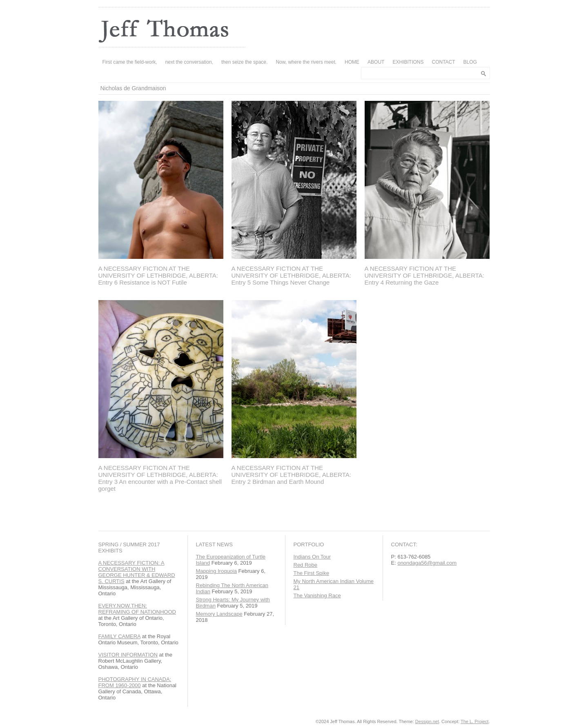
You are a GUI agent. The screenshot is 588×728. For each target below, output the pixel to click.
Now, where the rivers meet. (306, 62)
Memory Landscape (219, 614)
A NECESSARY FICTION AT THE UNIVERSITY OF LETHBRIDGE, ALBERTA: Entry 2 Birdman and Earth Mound (291, 475)
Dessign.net (427, 721)
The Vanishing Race (317, 596)
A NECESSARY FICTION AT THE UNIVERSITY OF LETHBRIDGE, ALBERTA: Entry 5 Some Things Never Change (291, 275)
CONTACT (443, 62)
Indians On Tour (312, 557)
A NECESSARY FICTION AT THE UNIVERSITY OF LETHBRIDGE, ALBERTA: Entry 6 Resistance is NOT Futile (158, 275)
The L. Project (474, 721)
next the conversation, (189, 62)
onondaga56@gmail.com (427, 563)
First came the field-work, (130, 62)
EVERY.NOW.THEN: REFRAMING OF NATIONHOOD (137, 609)
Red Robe (306, 565)
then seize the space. (244, 62)
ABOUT (376, 62)
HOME (352, 62)
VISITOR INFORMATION (128, 655)
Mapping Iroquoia (216, 571)
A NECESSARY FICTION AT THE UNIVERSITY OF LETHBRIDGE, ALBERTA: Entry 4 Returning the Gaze (424, 275)
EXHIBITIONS (408, 62)
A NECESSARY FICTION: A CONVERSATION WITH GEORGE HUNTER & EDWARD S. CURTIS (137, 572)
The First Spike (311, 573)
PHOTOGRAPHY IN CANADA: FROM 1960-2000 (135, 682)
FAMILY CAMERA (120, 636)
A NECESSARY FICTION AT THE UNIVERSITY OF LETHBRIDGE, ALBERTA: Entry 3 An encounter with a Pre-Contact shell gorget (160, 478)
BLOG (470, 62)
